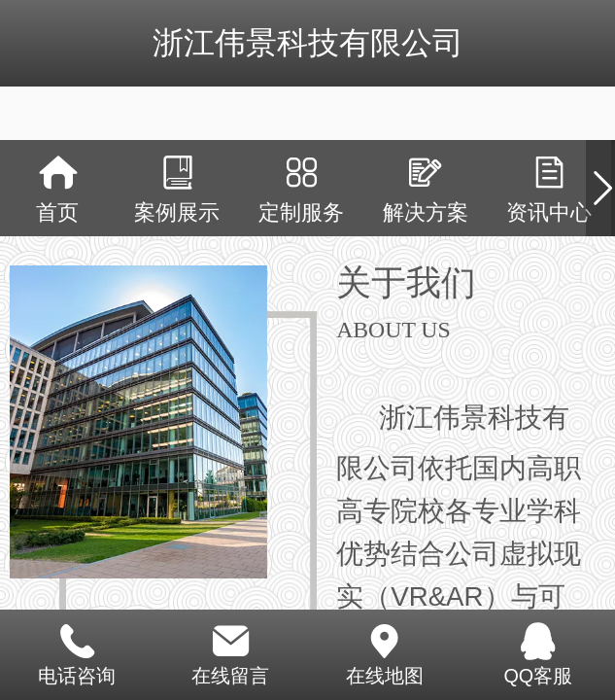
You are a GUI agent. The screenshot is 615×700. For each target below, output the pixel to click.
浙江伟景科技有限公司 (308, 43)
